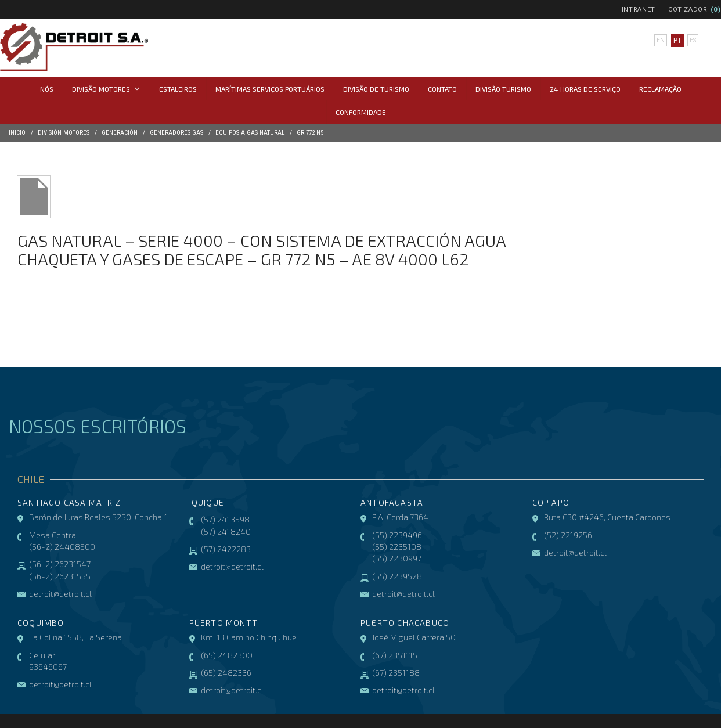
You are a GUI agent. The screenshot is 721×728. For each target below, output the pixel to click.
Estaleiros (178, 89)
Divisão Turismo (503, 89)
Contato (442, 89)
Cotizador (688, 10)
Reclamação (660, 89)
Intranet (639, 10)
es (692, 41)
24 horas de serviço (585, 89)
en (659, 41)
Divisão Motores (106, 89)
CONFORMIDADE (361, 112)
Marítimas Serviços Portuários (270, 89)
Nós (47, 89)
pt (675, 41)
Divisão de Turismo (376, 89)
